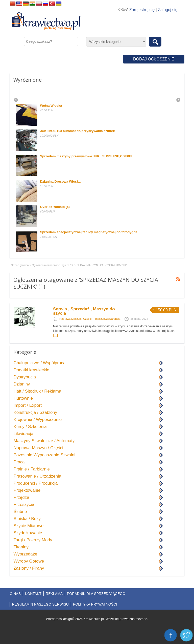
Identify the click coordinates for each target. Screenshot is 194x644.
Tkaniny (21, 547)
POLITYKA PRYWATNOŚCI (95, 604)
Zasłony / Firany (29, 568)
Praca (19, 462)
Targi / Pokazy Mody (33, 540)
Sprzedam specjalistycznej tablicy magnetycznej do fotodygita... (90, 232)
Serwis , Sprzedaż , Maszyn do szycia (84, 311)
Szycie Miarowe (28, 526)
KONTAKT (33, 594)
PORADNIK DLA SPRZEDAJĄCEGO (96, 594)
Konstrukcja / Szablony (35, 412)
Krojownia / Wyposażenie (38, 420)
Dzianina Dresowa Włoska (60, 181)
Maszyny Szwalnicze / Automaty (44, 441)
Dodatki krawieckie (31, 370)
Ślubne (20, 512)
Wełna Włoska (51, 106)
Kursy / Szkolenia (30, 427)
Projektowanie (27, 490)
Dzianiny (22, 384)
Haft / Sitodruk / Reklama (37, 391)
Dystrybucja (25, 377)
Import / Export (27, 405)
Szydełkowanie (28, 533)
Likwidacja (23, 434)
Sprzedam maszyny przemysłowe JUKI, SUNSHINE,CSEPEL (87, 156)
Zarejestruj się (142, 10)
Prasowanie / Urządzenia (37, 476)
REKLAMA (54, 594)
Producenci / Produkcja (35, 483)
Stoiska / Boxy (27, 519)
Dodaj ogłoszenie (154, 59)
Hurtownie (23, 398)
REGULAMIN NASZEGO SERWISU (40, 604)
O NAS (15, 594)
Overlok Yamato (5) (55, 207)
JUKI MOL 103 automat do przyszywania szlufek (77, 131)
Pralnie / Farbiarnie (32, 469)
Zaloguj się (168, 10)
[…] (55, 335)
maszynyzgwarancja (108, 319)
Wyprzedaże (25, 554)
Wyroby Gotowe (29, 561)
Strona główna (20, 265)
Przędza (21, 497)
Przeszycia (24, 505)
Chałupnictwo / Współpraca (39, 363)
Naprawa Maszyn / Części (75, 319)
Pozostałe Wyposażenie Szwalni (44, 455)
